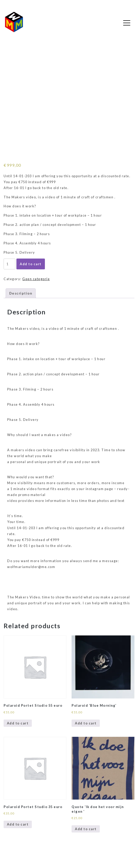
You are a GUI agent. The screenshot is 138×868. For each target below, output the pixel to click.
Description (21, 293)
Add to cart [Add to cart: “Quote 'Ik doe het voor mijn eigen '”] (86, 829)
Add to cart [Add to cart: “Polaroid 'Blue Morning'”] (86, 723)
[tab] (21, 293)
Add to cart (31, 264)
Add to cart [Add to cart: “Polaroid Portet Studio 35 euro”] (18, 824)
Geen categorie (36, 279)
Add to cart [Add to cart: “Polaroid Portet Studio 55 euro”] (18, 723)
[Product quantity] (9, 264)
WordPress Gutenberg (22, 861)
